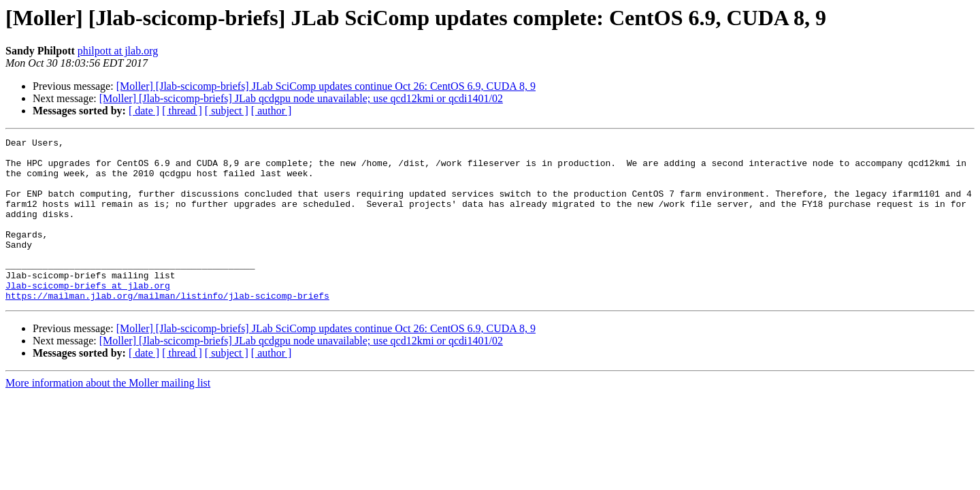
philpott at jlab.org (118, 51)
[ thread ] (182, 111)
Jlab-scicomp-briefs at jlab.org (88, 316)
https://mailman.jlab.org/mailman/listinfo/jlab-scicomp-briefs (167, 328)
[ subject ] (227, 111)
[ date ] (144, 111)
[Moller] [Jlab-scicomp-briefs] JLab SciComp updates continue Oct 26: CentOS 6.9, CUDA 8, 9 (326, 86)
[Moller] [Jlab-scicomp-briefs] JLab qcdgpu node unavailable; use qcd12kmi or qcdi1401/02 (301, 98)
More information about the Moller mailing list (108, 415)
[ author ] (272, 111)
